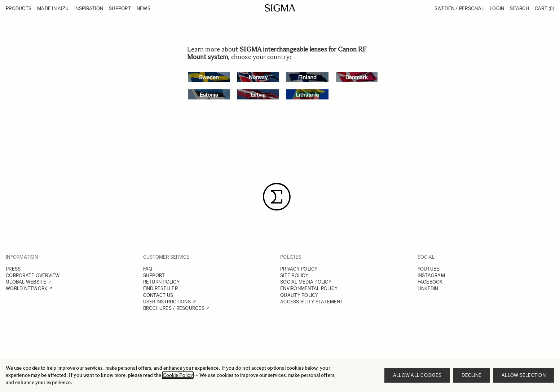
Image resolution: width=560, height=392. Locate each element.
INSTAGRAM (431, 275)
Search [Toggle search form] (519, 8)
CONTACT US (158, 295)
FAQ (148, 269)
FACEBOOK (430, 282)
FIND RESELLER (160, 288)
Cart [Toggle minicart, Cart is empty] (544, 8)
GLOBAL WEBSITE (26, 282)
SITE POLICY (294, 275)
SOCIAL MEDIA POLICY (306, 282)
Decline (471, 375)
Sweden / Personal (459, 8)
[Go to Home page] (280, 8)
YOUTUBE (429, 269)
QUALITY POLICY (299, 295)
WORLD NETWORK (27, 288)
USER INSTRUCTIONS (167, 302)
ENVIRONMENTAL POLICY (309, 288)
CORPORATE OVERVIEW (33, 275)
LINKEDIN (428, 288)
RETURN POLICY (161, 282)
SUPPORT (154, 275)
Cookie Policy (178, 375)
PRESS (13, 269)
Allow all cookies (417, 375)
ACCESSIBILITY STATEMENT (312, 302)
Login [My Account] (497, 8)
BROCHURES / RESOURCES (174, 308)
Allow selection (524, 375)
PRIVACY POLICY (299, 269)
